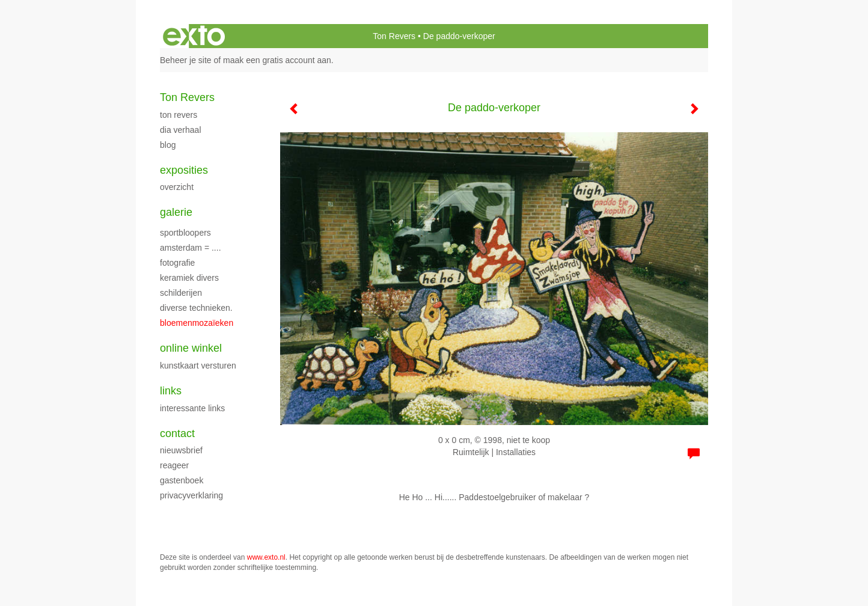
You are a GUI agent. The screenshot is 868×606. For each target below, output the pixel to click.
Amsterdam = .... (191, 248)
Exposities (184, 170)
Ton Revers (394, 36)
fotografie (177, 263)
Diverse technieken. (196, 308)
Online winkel (191, 348)
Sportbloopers (185, 233)
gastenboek (182, 480)
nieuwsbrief (181, 450)
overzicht (177, 187)
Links (171, 391)
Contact (177, 433)
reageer (174, 465)
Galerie (176, 212)
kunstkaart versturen (198, 366)
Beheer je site (186, 60)
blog (168, 145)
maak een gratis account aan (277, 60)
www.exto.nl (266, 557)
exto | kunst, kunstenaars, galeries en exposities (194, 36)
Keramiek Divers (189, 278)
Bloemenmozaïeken (197, 323)
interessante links (192, 408)
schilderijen (181, 293)
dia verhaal (181, 130)
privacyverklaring (191, 495)
